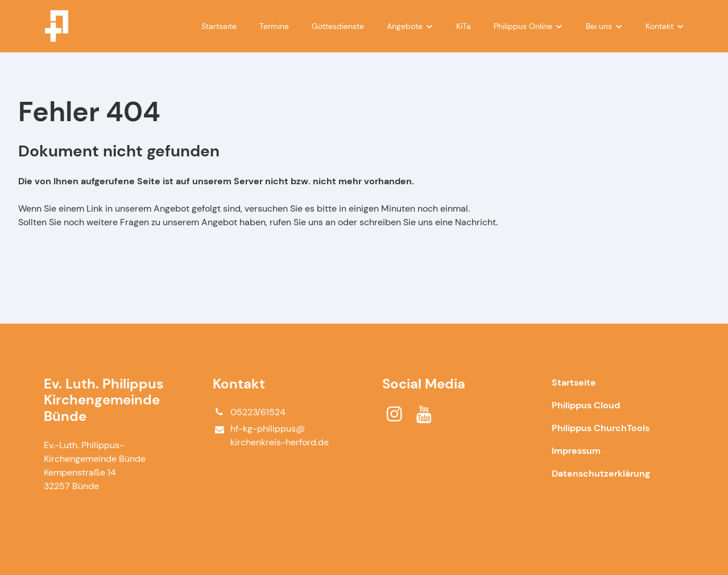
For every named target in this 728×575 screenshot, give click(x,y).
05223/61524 (249, 412)
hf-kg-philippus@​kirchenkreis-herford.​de (270, 436)
